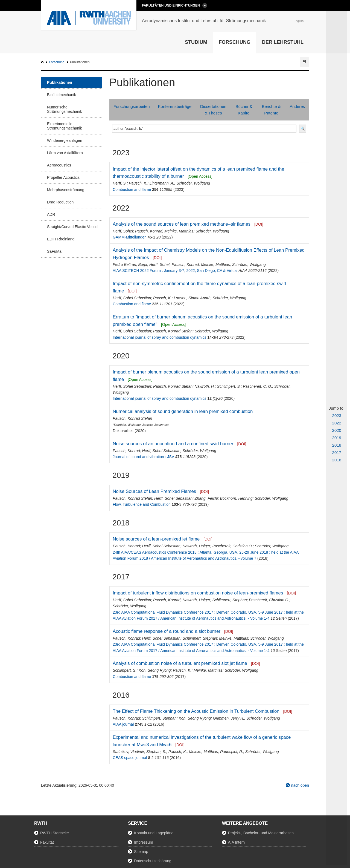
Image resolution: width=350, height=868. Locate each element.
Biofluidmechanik (62, 95)
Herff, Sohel (123, 231)
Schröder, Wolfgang (193, 183)
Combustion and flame (132, 189)
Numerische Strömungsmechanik (65, 109)
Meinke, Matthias (179, 231)
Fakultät (47, 842)
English (299, 21)
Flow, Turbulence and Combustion (142, 504)
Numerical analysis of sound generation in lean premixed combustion (183, 411)
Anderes (297, 106)
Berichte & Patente (271, 110)
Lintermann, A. (162, 183)
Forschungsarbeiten (132, 106)
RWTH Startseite (55, 833)
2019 (337, 438)
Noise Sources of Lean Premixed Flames (154, 491)
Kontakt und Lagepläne (154, 833)
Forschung (235, 42)
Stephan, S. (156, 752)
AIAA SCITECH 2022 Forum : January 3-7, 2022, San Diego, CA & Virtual (175, 271)
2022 (337, 423)
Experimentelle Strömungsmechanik (65, 126)
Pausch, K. (138, 183)
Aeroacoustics (59, 165)
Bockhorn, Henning (236, 498)
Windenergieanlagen (65, 140)
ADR (51, 214)
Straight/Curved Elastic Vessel (73, 227)
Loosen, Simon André (192, 298)
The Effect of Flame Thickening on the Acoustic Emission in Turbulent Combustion (196, 711)
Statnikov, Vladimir (128, 752)
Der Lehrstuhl (283, 42)
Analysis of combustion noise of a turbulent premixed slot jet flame (180, 663)
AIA (43, 62)
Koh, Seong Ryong (155, 670)
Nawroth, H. (205, 386)
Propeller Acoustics (63, 177)
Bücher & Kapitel (244, 110)
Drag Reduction (60, 202)
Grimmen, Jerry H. (229, 718)
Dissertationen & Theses (213, 110)
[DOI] (259, 224)
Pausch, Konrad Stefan (173, 331)
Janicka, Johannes (155, 425)
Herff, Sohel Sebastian (132, 298)
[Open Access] (200, 176)
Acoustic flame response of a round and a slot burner (167, 631)
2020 (337, 430)
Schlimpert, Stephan (229, 600)
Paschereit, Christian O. (232, 546)
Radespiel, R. (232, 752)
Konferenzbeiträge (175, 106)
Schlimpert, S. (229, 386)
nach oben (300, 785)
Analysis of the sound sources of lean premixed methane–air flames (182, 224)
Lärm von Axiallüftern (65, 153)
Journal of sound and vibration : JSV (143, 457)
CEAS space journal (130, 758)
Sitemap (141, 852)
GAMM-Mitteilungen (130, 237)
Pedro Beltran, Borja (130, 265)
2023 (337, 416)
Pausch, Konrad (149, 231)
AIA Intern (236, 842)
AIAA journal (123, 724)
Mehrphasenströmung (66, 190)
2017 (337, 452)
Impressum (143, 842)
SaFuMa (54, 251)
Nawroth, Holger (196, 546)
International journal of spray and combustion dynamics (159, 337)
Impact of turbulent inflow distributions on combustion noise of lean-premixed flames (198, 593)
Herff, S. (120, 183)
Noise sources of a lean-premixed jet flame (156, 539)
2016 (337, 460)
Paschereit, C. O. (257, 386)
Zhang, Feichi (206, 498)
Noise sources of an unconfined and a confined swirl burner (173, 444)
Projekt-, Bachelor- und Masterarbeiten (261, 833)
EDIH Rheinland (61, 239)
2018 (337, 445)
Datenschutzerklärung (153, 861)
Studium (196, 42)
